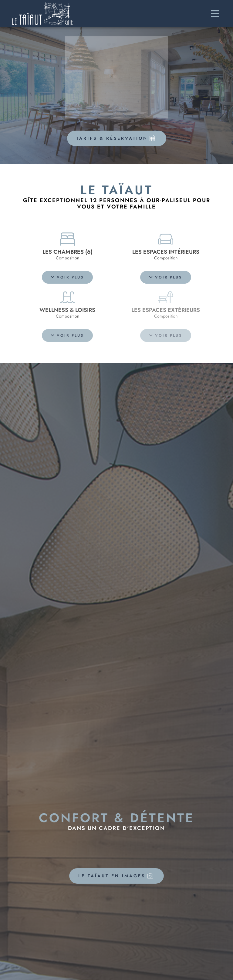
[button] (67, 277)
